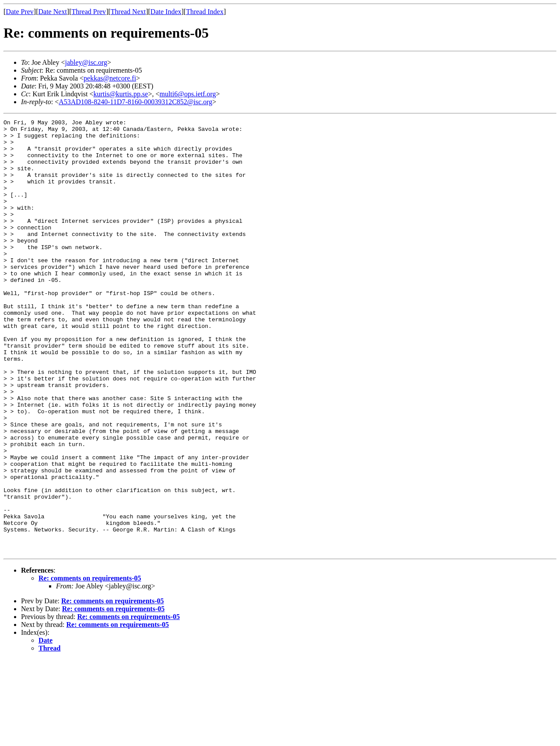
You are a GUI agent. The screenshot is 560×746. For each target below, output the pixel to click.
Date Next (53, 12)
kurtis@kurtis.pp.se (121, 94)
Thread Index (205, 12)
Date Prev (20, 12)
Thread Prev (89, 12)
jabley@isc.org (86, 62)
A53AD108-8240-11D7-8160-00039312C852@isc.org (135, 102)
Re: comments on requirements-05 (90, 665)
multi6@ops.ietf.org (187, 94)
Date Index (166, 12)
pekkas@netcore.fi (110, 78)
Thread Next (128, 12)
